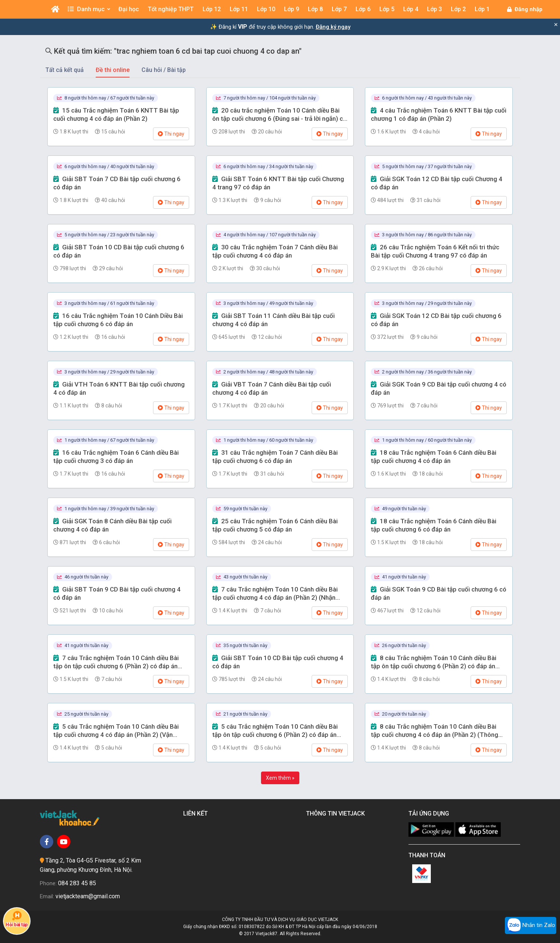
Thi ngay (171, 134)
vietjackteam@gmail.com (88, 896)
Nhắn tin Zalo (531, 925)
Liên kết (197, 813)
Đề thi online (113, 70)
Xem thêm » (280, 778)
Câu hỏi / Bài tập (164, 70)
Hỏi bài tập (17, 919)
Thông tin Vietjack (337, 813)
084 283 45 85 (77, 883)
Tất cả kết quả (65, 70)
